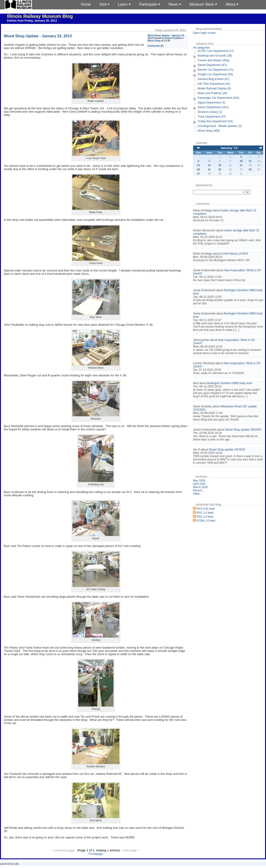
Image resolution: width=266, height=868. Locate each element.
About (232, 4)
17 (241, 165)
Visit (104, 4)
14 (209, 165)
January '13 (229, 148)
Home (86, 4)
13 (198, 165)
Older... (198, 494)
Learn (124, 4)
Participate (150, 4)
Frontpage (96, 854)
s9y (17, 864)
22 (220, 169)
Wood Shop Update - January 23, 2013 (38, 36)
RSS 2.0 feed (205, 517)
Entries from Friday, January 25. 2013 (32, 21)
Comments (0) (156, 46)
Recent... (199, 490)
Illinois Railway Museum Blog (40, 16)
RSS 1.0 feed (205, 513)
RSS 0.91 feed (206, 509)
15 (220, 165)
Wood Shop (154, 41)
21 (209, 169)
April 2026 (199, 484)
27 (198, 174)
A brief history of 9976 (234, 254)
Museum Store (203, 4)
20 (198, 169)
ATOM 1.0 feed (206, 521)
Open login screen (204, 33)
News (175, 4)
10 (241, 161)
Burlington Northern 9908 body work (230, 383)
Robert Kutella (173, 38)
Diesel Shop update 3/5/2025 (243, 430)
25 (250, 169)
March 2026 (200, 487)
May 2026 (199, 481)
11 (250, 161)
